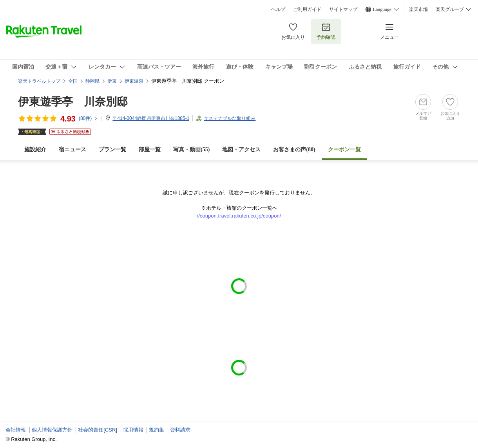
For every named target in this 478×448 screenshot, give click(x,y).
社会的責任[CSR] (98, 430)
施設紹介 (35, 150)
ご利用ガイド (307, 9)
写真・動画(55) (191, 150)
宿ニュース (72, 150)
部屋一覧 (150, 150)
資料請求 (180, 430)
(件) (88, 118)
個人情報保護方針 (52, 430)
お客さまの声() (294, 150)
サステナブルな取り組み (230, 118)
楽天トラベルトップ (39, 81)
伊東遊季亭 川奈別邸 (73, 102)
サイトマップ (343, 9)
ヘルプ (278, 9)
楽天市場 (418, 9)
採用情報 (133, 430)
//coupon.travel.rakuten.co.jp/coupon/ (239, 216)
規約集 (157, 430)
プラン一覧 (112, 150)
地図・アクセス (241, 150)
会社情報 (16, 430)
